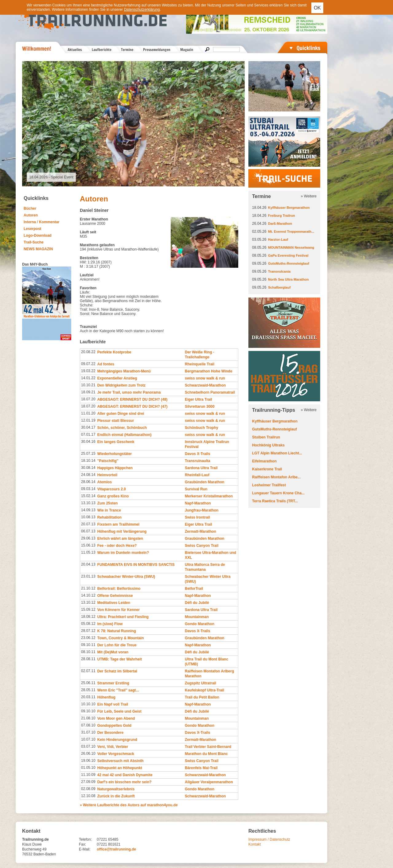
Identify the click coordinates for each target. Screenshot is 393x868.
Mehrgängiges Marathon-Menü (124, 371)
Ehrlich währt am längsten (120, 539)
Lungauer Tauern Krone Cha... (278, 493)
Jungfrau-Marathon (202, 510)
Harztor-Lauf (278, 239)
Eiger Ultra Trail (198, 399)
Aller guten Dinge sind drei (121, 414)
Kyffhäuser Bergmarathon (289, 208)
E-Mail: (85, 849)
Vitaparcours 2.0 (112, 489)
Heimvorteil (107, 475)
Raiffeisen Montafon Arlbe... (276, 477)
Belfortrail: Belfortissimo (119, 589)
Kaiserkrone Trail (267, 469)
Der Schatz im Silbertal (117, 671)
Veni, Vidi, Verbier (113, 747)
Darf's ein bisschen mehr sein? (125, 782)
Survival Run (196, 489)
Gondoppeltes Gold (114, 726)
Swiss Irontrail (197, 517)
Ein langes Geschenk (116, 442)
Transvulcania (279, 271)
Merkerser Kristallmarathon (209, 496)
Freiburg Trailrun (282, 216)
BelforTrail (194, 589)
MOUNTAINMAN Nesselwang (291, 247)
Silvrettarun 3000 (200, 407)
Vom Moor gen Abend (116, 718)
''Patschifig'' (108, 461)
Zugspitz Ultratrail (200, 683)
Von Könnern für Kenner (119, 610)
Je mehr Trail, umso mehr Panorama (129, 392)
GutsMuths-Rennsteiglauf (289, 263)
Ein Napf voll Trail (113, 704)
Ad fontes (106, 364)
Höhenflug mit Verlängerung (122, 531)
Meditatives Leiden (114, 603)
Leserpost (32, 229)
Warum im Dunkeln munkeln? (123, 553)
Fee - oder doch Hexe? (117, 546)
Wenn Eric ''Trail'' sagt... (118, 690)
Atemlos (105, 482)
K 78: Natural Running (117, 631)
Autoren (31, 215)
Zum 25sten (108, 503)
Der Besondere (110, 733)
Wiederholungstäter (115, 454)
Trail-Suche (34, 242)
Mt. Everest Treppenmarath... (291, 232)
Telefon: (85, 839)
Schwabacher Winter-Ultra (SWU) (126, 577)
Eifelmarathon (264, 461)
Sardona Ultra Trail (201, 468)
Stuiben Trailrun (266, 437)
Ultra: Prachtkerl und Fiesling (123, 617)
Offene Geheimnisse (115, 596)
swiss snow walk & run (205, 378)
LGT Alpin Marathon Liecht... (277, 453)
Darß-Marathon (280, 224)
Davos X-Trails (198, 454)
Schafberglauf (279, 287)
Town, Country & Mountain (121, 638)
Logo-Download (38, 235)
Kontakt (255, 844)
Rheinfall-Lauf (197, 475)
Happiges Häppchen (115, 468)
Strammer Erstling (113, 683)
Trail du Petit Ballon (202, 697)
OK (317, 8)
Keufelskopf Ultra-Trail (204, 690)
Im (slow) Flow (110, 624)
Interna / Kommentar (42, 222)
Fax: (82, 844)
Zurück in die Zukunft (116, 796)
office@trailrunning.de (116, 849)
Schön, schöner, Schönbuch (122, 428)
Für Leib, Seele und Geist (119, 711)
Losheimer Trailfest (269, 485)
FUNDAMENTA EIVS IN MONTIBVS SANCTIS (136, 565)
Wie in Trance (109, 510)
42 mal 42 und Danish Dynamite (125, 775)
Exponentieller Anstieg (117, 378)
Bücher (30, 208)
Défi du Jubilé (197, 603)
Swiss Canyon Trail (202, 546)
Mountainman (197, 617)
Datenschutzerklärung (142, 10)
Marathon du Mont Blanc (206, 754)
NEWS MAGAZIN (38, 249)
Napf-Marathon (198, 503)
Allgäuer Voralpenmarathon (209, 782)
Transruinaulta (198, 461)
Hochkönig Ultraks (268, 445)
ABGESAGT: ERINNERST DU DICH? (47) (132, 407)
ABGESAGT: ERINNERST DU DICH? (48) (132, 399)
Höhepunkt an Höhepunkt (120, 768)
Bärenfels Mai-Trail (201, 768)
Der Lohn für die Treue (117, 645)
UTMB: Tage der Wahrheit (120, 659)
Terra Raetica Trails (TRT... (275, 501)
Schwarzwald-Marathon (205, 385)
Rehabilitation (109, 517)
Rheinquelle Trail (200, 364)
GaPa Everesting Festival (288, 255)
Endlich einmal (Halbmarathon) (125, 435)
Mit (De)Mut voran (113, 652)
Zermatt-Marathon (200, 531)
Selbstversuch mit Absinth (121, 761)
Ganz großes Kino (113, 496)
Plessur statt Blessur (116, 421)
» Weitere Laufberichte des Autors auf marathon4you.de (129, 805)
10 (235, 70)
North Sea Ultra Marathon (288, 279)
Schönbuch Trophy (202, 428)
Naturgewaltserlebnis (116, 789)
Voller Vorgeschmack (116, 754)
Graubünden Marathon (205, 482)
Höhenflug (106, 697)
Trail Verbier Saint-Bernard (208, 747)
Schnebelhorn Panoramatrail (210, 392)
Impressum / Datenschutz (269, 839)
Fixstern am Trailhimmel (118, 524)
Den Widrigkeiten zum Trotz (121, 385)
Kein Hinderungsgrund (117, 740)
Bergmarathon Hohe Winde (209, 371)
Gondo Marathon (200, 624)
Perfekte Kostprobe (114, 352)
